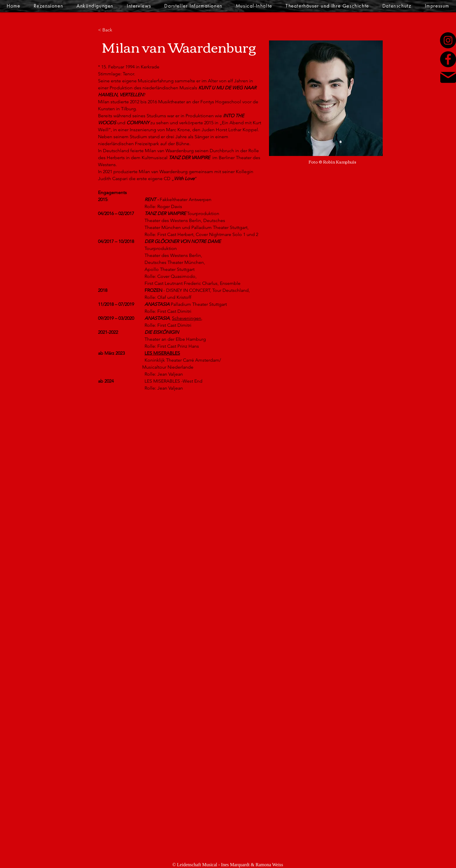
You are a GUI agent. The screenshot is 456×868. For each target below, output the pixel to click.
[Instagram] (448, 40)
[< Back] (109, 30)
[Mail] (448, 77)
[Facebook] (448, 59)
